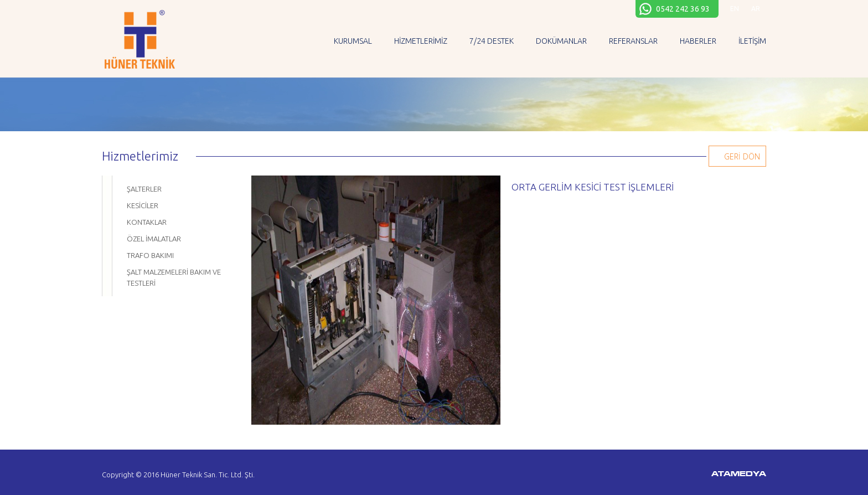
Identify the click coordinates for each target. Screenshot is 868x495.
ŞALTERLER (144, 189)
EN (735, 9)
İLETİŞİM (752, 41)
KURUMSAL (353, 41)
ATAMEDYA (739, 475)
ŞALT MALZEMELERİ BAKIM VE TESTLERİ (174, 277)
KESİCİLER (143, 205)
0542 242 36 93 (683, 9)
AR (756, 9)
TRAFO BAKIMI (150, 255)
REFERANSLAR (633, 41)
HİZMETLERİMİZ (421, 41)
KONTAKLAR (147, 222)
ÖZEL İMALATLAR (154, 239)
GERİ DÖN (742, 156)
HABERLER (698, 41)
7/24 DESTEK (492, 41)
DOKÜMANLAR (561, 41)
